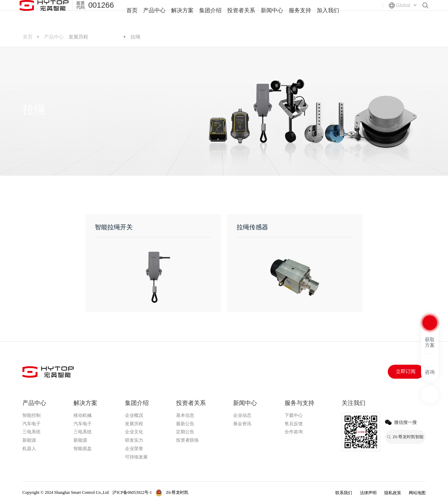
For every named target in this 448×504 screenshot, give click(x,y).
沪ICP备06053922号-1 (132, 492)
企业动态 (242, 415)
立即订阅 (406, 372)
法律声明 (368, 493)
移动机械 (83, 415)
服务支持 (300, 14)
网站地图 (417, 493)
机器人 (29, 449)
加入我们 (328, 14)
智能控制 (31, 415)
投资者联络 (187, 440)
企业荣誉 (134, 449)
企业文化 (134, 432)
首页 (132, 14)
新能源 (29, 440)
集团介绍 (210, 14)
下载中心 (294, 415)
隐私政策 (393, 493)
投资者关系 (241, 14)
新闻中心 (272, 14)
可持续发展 (136, 457)
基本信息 (185, 415)
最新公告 (185, 424)
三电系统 (31, 432)
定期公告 (185, 432)
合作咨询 (294, 432)
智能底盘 (83, 449)
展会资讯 (242, 424)
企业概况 (134, 415)
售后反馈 (294, 424)
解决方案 (182, 14)
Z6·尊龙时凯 (106, 37)
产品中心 (154, 14)
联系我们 (344, 493)
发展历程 (78, 37)
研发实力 (134, 440)
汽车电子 (31, 424)
